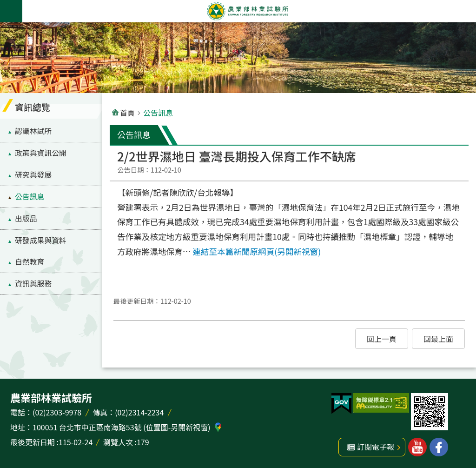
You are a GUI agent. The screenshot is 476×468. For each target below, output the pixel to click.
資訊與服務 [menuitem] (33, 284)
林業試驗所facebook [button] (439, 447)
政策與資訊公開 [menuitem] (41, 153)
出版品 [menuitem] (26, 218)
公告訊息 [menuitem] (30, 197)
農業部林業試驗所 (247, 11)
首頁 (127, 113)
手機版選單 (11, 11)
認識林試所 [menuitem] (33, 131)
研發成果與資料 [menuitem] (41, 240)
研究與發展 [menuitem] (33, 175)
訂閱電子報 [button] (376, 447)
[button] (382, 339)
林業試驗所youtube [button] (417, 447)
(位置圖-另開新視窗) (177, 427)
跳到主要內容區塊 (5, 5)
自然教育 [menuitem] (30, 262)
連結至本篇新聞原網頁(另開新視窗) (257, 251)
